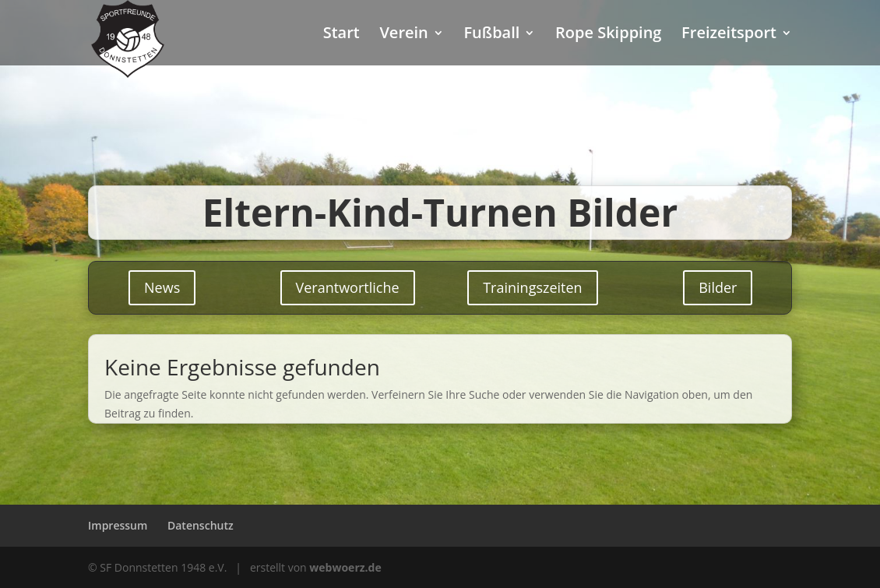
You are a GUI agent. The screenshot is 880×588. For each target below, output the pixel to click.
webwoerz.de (345, 567)
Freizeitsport (729, 35)
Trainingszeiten (532, 287)
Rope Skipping (608, 35)
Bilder (718, 287)
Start (341, 35)
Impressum (118, 525)
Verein (403, 35)
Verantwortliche (348, 287)
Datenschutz (201, 525)
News (162, 287)
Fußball (491, 35)
